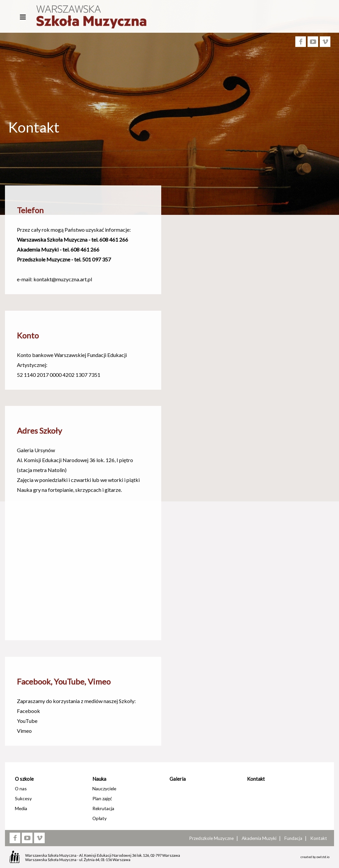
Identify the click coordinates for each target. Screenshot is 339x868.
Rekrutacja (103, 808)
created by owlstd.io (315, 857)
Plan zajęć (102, 798)
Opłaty (99, 818)
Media (21, 808)
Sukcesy (23, 798)
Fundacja (293, 838)
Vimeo (24, 731)
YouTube (27, 721)
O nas (21, 789)
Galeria (178, 779)
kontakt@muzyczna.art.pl (63, 279)
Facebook (28, 711)
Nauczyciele (104, 789)
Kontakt (256, 779)
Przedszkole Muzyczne (211, 838)
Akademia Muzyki (259, 838)
